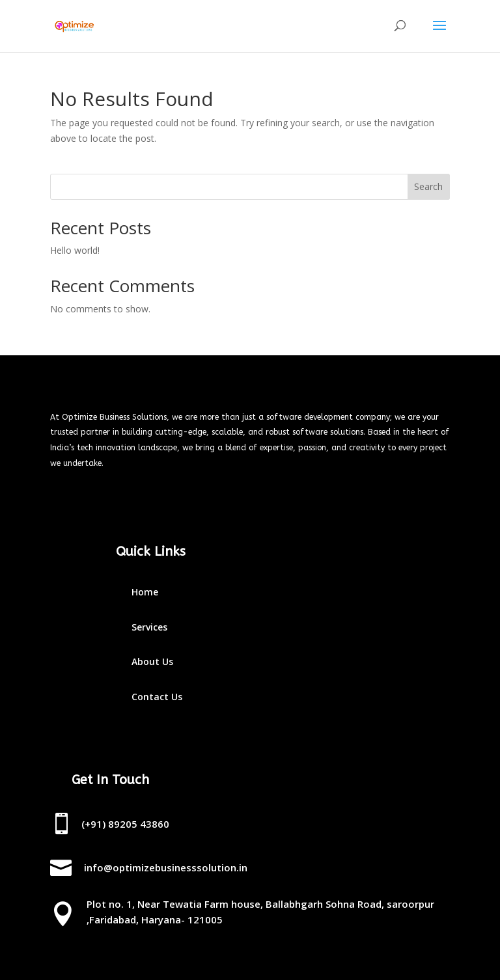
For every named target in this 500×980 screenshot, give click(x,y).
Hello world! (75, 250)
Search (428, 186)
